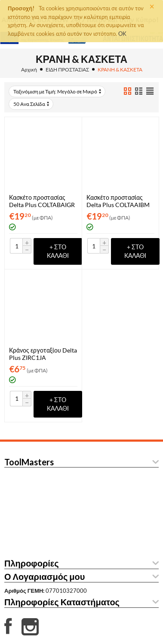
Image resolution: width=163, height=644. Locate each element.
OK (122, 34)
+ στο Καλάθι (58, 251)
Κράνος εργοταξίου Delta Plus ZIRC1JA (43, 354)
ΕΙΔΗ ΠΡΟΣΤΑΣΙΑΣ (67, 70)
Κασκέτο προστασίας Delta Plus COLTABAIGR (42, 201)
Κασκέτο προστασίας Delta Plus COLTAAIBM (118, 201)
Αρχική (29, 70)
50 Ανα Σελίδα (32, 104)
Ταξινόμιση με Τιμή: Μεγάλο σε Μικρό (58, 91)
